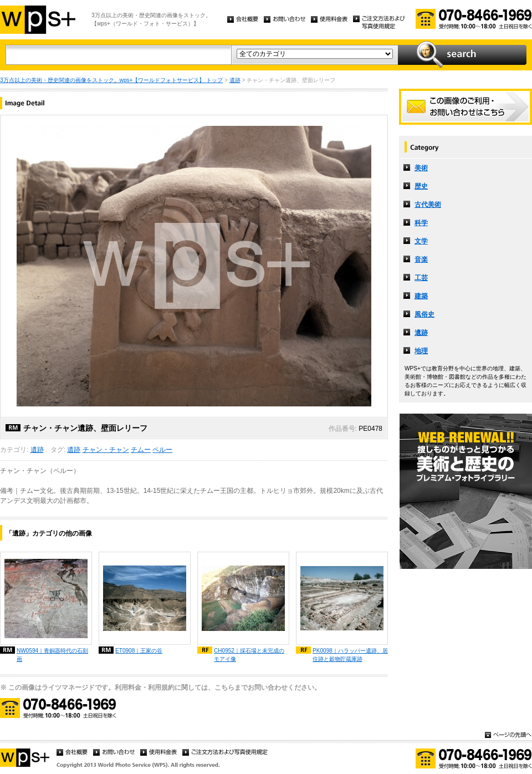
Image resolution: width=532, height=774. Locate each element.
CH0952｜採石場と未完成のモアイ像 (249, 655)
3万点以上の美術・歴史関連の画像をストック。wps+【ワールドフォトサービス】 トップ (111, 80)
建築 (421, 296)
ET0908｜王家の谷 (139, 651)
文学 (421, 241)
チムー (141, 450)
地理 (421, 351)
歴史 (421, 186)
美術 (421, 168)
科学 (421, 223)
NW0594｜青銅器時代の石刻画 (52, 655)
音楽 (421, 259)
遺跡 (235, 80)
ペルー (162, 450)
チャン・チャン (106, 450)
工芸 (421, 278)
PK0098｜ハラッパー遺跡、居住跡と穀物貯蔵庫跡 (350, 655)
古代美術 (428, 205)
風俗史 (424, 314)
